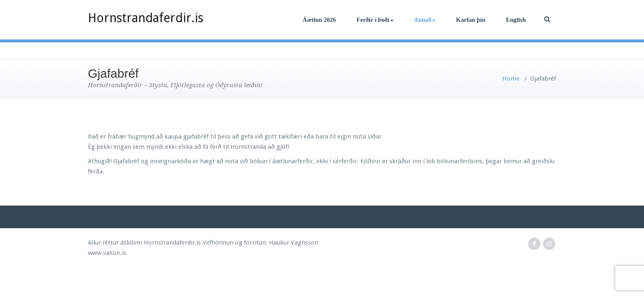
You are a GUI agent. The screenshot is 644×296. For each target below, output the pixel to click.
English (516, 20)
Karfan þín (470, 20)
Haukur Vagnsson (294, 243)
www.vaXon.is (107, 253)
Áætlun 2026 (319, 20)
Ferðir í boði (375, 20)
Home (511, 79)
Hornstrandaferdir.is (146, 18)
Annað (425, 20)
